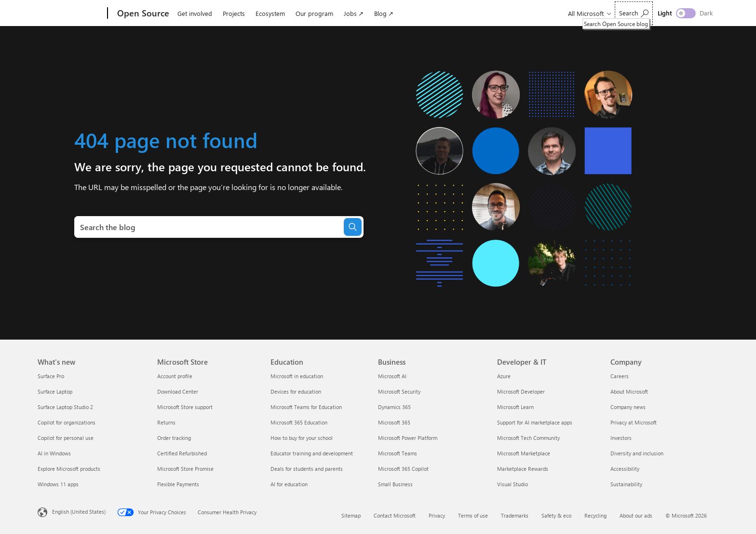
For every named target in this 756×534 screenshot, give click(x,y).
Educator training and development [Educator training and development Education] (312, 453)
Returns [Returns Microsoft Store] (166, 422)
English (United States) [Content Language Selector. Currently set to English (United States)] (79, 512)
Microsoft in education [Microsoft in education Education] (297, 376)
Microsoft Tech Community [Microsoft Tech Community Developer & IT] (528, 438)
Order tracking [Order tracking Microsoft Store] (174, 438)
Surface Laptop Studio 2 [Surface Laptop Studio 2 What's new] (65, 407)
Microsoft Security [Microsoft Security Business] (399, 391)
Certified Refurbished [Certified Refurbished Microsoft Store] (182, 453)
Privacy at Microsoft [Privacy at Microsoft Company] (634, 422)
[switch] (686, 13)
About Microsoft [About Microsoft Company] (629, 391)
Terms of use (473, 515)
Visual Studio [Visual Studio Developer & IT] (513, 484)
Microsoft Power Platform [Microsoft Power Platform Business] (408, 438)
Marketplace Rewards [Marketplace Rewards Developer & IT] (523, 469)
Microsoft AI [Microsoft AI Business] (392, 376)
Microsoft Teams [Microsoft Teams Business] (398, 453)
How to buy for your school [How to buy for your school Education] (302, 438)
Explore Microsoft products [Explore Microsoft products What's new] (69, 469)
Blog (380, 13)
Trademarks (515, 515)
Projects (234, 13)
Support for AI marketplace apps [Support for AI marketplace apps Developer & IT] (535, 422)
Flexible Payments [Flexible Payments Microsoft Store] (178, 484)
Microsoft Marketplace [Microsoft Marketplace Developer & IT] (524, 453)
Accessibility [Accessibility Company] (625, 469)
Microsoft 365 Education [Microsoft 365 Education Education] (299, 422)
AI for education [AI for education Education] (289, 484)
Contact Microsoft (395, 515)
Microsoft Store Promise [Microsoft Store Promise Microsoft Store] (185, 469)
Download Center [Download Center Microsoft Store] (178, 391)
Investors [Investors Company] (621, 438)
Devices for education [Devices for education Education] (296, 391)
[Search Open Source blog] (634, 13)
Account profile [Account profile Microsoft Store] (175, 376)
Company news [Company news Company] (628, 407)
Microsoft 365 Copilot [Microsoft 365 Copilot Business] (403, 469)
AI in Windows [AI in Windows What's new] (54, 453)
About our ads (636, 515)
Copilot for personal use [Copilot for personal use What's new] (66, 438)
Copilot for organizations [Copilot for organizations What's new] (67, 422)
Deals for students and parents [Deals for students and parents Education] (307, 469)
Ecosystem (270, 13)
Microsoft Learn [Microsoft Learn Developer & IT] (515, 407)
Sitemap (351, 515)
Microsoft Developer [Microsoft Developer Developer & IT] (521, 391)
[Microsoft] (71, 14)
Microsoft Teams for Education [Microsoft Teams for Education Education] (306, 407)
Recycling (595, 515)
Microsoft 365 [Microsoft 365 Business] (394, 422)
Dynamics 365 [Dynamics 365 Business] (394, 407)
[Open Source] (142, 14)
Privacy (437, 515)
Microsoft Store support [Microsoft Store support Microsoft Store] (185, 407)
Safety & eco (556, 515)
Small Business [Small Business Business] (395, 484)
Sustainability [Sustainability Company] (626, 484)
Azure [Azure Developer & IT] (504, 376)
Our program (314, 13)
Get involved (195, 13)
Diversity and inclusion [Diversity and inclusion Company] (637, 453)
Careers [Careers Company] (620, 376)
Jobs (350, 13)
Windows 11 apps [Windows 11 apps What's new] (58, 484)
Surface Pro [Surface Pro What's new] (51, 376)
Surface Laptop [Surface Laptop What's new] (55, 391)
